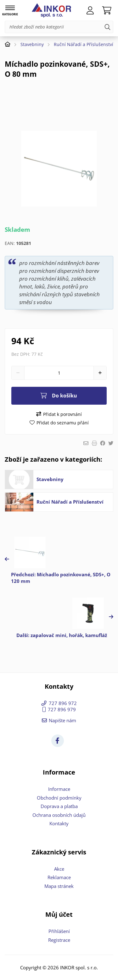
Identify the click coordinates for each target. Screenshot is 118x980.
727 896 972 (63, 703)
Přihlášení (59, 931)
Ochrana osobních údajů (59, 815)
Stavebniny (32, 44)
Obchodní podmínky (59, 798)
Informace (59, 789)
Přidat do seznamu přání (63, 423)
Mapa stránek (59, 886)
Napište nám (62, 720)
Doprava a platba (59, 806)
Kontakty (59, 823)
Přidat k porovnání (62, 414)
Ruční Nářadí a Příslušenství (84, 44)
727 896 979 (62, 709)
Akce (59, 869)
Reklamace (59, 877)
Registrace (59, 940)
